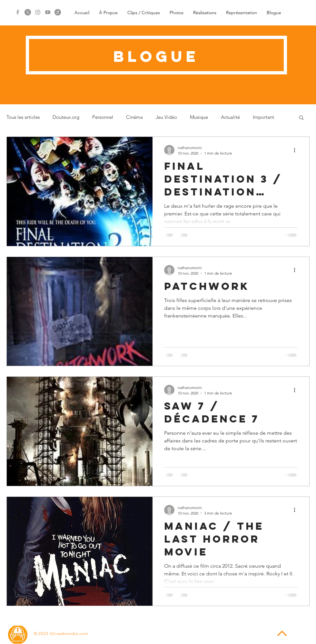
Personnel (103, 117)
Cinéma (134, 117)
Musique (199, 117)
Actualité (230, 117)
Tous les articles (23, 117)
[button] (301, 118)
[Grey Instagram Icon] (38, 12)
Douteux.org (66, 117)
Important (263, 117)
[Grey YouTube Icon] (48, 12)
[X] (28, 12)
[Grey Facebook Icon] (18, 12)
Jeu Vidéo (166, 117)
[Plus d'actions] (297, 150)
